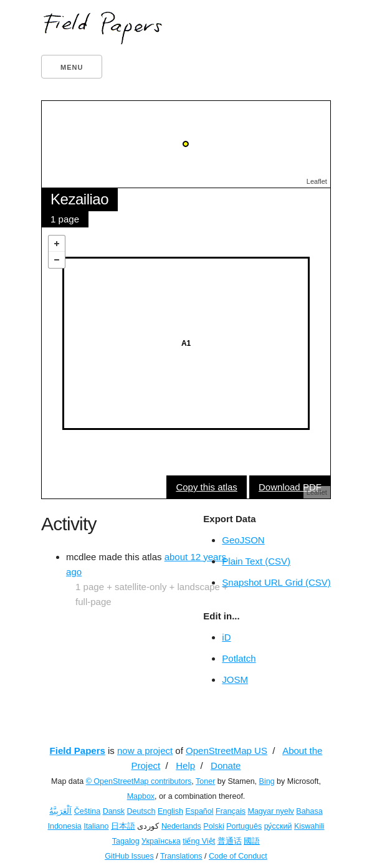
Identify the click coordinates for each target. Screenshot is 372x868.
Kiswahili (309, 826)
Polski (213, 826)
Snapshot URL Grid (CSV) (276, 582)
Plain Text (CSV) (256, 561)
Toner (205, 781)
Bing (267, 781)
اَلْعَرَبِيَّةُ (60, 811)
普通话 (230, 841)
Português (244, 826)
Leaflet (317, 181)
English (170, 811)
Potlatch (239, 658)
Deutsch (141, 811)
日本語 (123, 826)
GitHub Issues (129, 856)
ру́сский (278, 826)
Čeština (87, 811)
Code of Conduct (238, 856)
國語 (252, 841)
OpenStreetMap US (227, 751)
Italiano (96, 826)
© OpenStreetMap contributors (139, 781)
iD (226, 637)
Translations (181, 856)
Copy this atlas (206, 487)
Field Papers (78, 751)
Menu (72, 67)
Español (199, 811)
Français (231, 811)
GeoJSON (243, 540)
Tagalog (126, 841)
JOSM (235, 680)
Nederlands (181, 826)
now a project (145, 751)
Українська (161, 841)
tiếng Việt (199, 841)
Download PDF (290, 487)
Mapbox (141, 796)
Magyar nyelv (270, 811)
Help (185, 765)
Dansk (114, 811)
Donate (226, 765)
